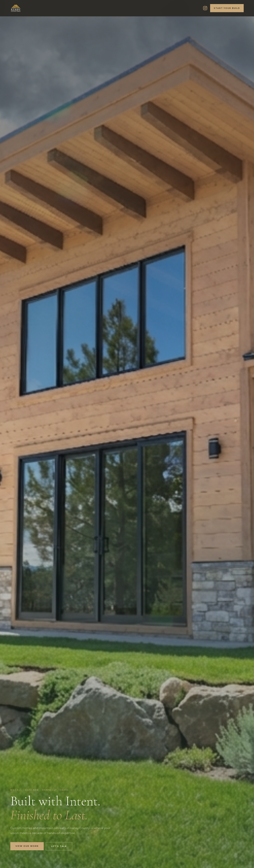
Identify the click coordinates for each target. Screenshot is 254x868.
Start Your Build (227, 8)
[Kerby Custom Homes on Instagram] (205, 8)
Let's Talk (59, 846)
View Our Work (27, 846)
